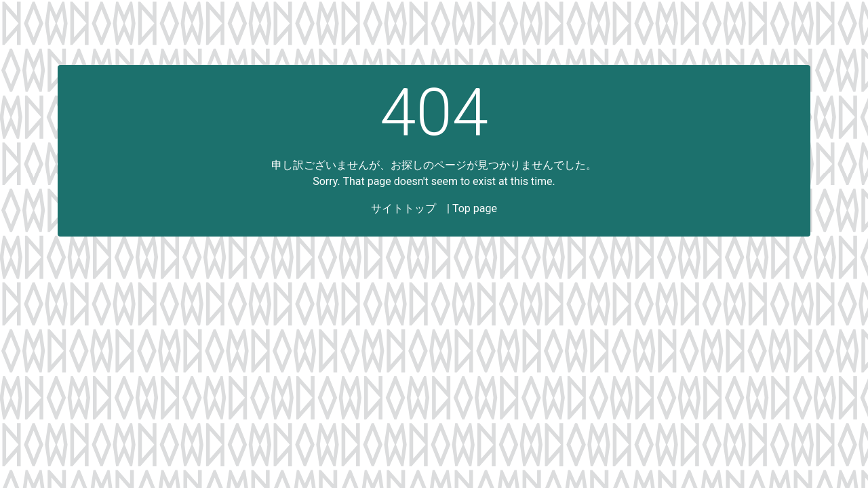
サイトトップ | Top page (434, 208)
